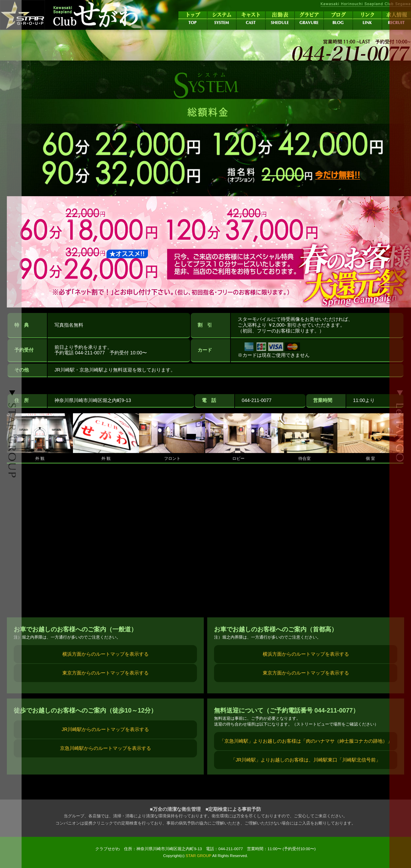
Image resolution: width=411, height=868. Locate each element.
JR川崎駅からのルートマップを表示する (105, 729)
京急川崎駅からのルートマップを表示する (105, 748)
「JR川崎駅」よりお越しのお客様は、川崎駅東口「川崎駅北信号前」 (306, 760)
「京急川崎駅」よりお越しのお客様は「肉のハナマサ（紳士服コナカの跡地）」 (306, 741)
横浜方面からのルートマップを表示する (105, 654)
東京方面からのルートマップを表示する (105, 673)
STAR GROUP (198, 856)
